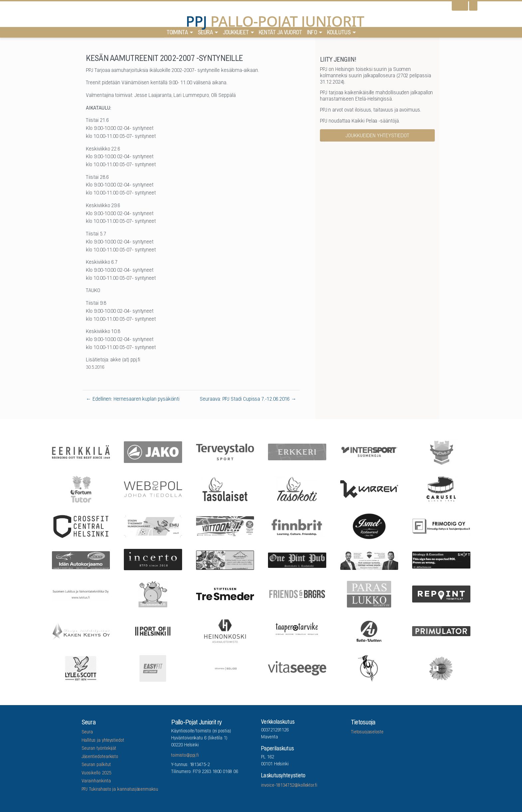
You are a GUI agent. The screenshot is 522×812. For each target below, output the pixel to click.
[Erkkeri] (297, 451)
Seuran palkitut (96, 765)
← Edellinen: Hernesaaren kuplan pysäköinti (133, 399)
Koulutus (339, 33)
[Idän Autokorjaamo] (81, 560)
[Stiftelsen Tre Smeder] (225, 593)
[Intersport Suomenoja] (369, 451)
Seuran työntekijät (99, 749)
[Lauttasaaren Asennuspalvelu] (369, 668)
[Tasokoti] (297, 489)
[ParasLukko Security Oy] (369, 594)
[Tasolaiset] (225, 489)
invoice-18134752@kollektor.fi (289, 786)
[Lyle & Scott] (81, 668)
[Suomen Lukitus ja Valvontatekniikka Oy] (81, 594)
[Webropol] (153, 489)
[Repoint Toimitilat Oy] (441, 594)
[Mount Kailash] (225, 560)
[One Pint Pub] (297, 560)
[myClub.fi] (441, 452)
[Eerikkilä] (81, 451)
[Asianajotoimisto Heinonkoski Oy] (225, 631)
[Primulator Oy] (441, 631)
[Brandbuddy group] (441, 668)
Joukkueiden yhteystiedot (378, 136)
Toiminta (177, 33)
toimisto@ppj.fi (185, 756)
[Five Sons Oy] (369, 526)
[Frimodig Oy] (441, 526)
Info (312, 33)
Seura (205, 33)
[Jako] (153, 451)
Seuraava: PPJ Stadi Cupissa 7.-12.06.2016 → (248, 399)
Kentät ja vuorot (280, 33)
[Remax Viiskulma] (369, 560)
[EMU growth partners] (153, 526)
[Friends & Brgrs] (297, 593)
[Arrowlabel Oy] (153, 594)
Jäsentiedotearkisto (100, 757)
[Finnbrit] (297, 526)
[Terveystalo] (225, 452)
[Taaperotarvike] (297, 631)
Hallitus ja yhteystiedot (103, 741)
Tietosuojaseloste (367, 732)
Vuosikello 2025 (96, 773)
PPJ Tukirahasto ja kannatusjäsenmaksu (120, 790)
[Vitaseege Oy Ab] (297, 668)
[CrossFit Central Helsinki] (81, 526)
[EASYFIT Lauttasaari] (153, 668)
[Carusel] (441, 489)
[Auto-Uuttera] (369, 630)
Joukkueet (236, 33)
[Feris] (225, 526)
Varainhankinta (96, 781)
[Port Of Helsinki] (153, 631)
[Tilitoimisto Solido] (225, 668)
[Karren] (369, 488)
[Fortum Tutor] (81, 489)
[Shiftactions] (441, 560)
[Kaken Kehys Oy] (81, 630)
